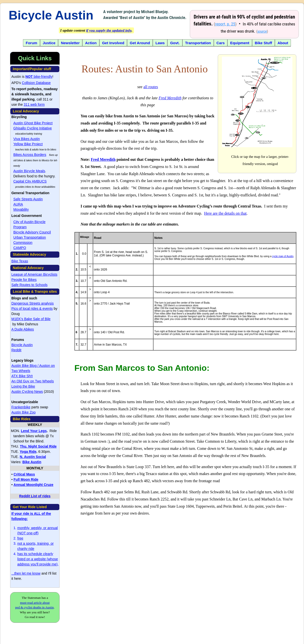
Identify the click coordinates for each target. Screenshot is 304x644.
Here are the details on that (225, 213)
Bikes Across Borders (30, 155)
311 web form (34, 104)
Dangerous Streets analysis (33, 303)
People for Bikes (24, 280)
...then (17, 573)
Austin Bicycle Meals (29, 171)
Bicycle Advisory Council (32, 232)
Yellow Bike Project (28, 144)
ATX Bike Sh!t (22, 376)
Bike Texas (20, 261)
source (262, 31)
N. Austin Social (33, 457)
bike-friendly (39, 77)
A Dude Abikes (23, 329)
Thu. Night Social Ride (38, 446)
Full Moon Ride (26, 479)
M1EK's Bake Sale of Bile (31, 319)
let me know (31, 573)
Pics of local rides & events (32, 309)
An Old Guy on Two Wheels (33, 381)
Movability (21, 209)
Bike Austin (32, 462)
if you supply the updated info (109, 30)
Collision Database (36, 83)
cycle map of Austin (283, 256)
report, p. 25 (225, 24)
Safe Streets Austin (28, 199)
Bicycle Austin (51, 15)
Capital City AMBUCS (30, 181)
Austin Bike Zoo (23, 412)
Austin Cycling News (27, 392)
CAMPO (20, 248)
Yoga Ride (28, 452)
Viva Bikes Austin (27, 139)
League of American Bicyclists (34, 274)
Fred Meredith (170, 98)
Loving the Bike (23, 386)
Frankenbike (21, 407)
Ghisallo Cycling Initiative (33, 128)
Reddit (16, 350)
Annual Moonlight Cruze (33, 485)
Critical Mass (24, 474)
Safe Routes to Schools (29, 285)
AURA (18, 204)
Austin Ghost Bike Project (33, 123)
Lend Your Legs (34, 431)
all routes (151, 87)
